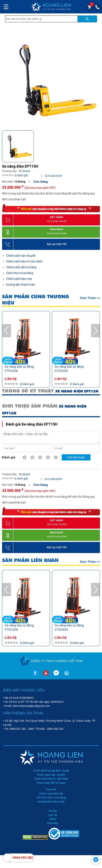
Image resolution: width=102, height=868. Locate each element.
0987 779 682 (37, 729)
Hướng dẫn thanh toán (21, 285)
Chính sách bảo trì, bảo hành (24, 261)
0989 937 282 (18, 729)
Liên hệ (52, 815)
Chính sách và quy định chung (51, 771)
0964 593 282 (55, 729)
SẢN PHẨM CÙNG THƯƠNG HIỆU (36, 300)
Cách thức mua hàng (20, 273)
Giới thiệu (53, 823)
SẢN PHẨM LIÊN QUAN (30, 560)
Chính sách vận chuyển (21, 256)
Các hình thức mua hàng (51, 797)
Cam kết (51, 789)
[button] (97, 145)
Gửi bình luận (76, 457)
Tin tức (52, 811)
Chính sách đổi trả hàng (21, 267)
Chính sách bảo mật (19, 279)
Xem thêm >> (90, 298)
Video (53, 819)
